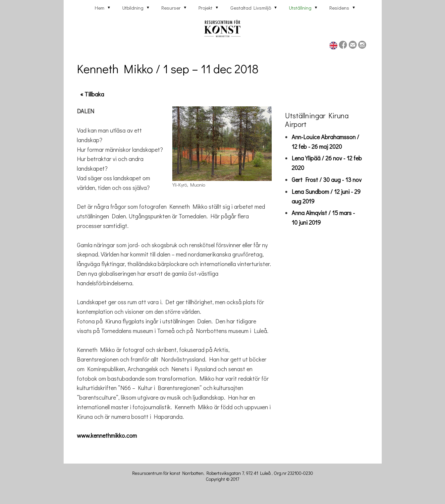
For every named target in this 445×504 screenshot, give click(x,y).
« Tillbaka (92, 94)
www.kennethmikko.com (107, 435)
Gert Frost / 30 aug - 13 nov (327, 180)
